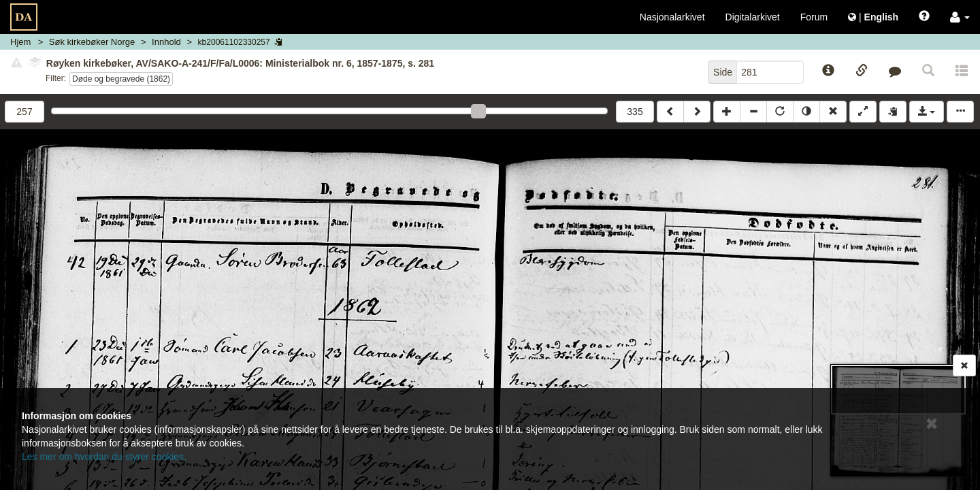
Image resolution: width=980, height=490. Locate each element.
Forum (814, 17)
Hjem (20, 42)
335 (635, 112)
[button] (960, 17)
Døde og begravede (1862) (121, 79)
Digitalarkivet (753, 17)
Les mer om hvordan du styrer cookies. (104, 457)
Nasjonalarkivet (672, 17)
